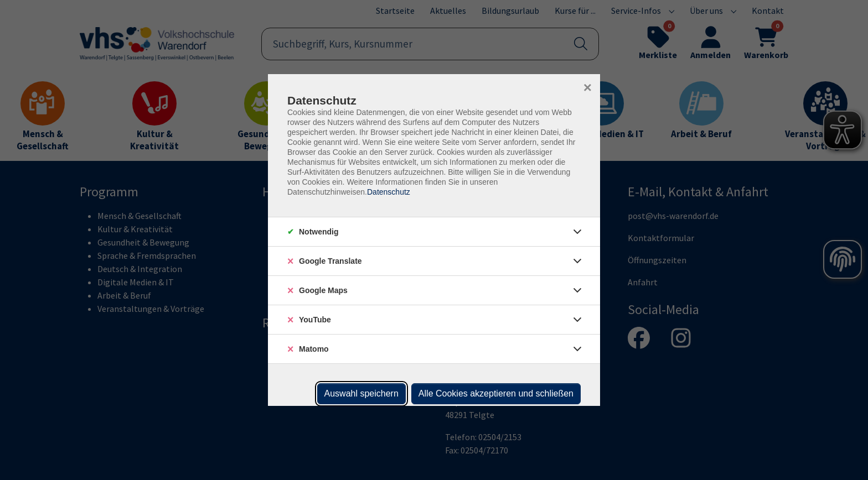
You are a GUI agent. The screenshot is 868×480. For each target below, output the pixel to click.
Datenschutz (389, 192)
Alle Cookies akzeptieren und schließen (496, 393)
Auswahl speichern (361, 393)
